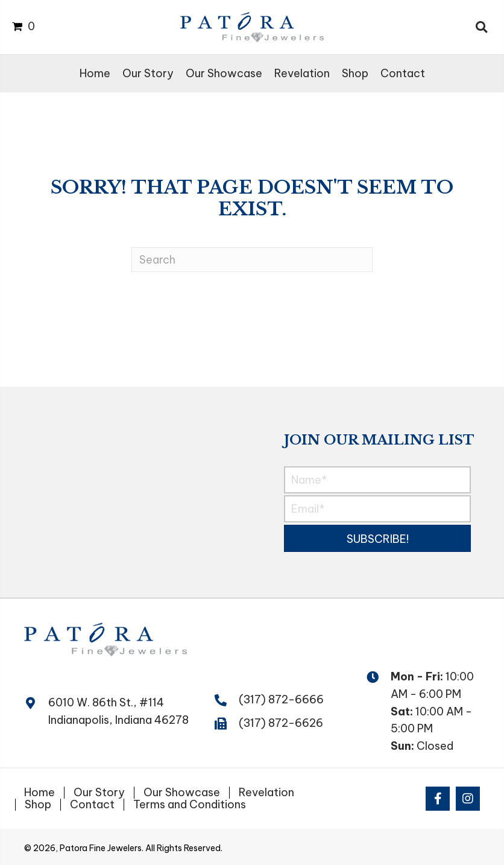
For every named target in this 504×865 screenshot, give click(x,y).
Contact (92, 805)
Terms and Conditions (190, 805)
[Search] (252, 260)
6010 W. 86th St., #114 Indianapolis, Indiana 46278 (118, 711)
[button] (378, 538)
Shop (38, 805)
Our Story (99, 793)
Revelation (266, 793)
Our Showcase (182, 793)
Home (39, 793)
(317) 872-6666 (281, 699)
